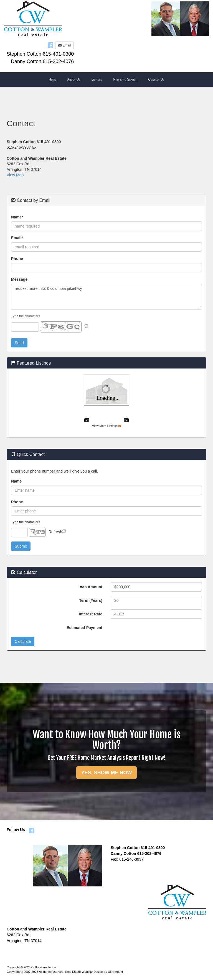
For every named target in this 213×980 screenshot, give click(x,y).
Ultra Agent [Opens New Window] (115, 972)
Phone (17, 259)
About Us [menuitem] (74, 79)
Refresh (55, 532)
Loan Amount (90, 587)
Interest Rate (91, 614)
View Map (15, 175)
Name (16, 481)
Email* (17, 238)
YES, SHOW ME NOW (106, 773)
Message (19, 279)
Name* (17, 217)
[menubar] (106, 80)
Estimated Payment (84, 628)
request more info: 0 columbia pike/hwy (106, 297)
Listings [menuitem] (97, 79)
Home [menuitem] (52, 79)
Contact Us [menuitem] (156, 79)
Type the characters (26, 316)
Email (64, 45)
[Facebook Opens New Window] (50, 45)
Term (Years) (91, 600)
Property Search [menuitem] (125, 79)
